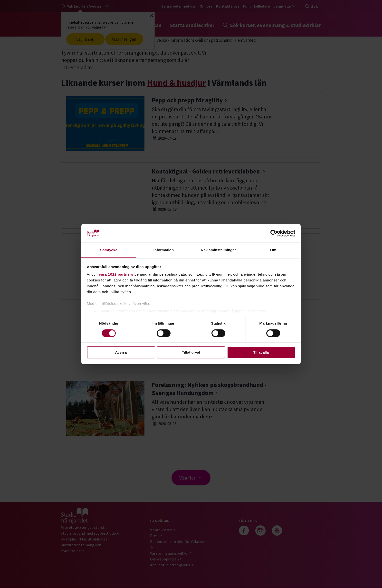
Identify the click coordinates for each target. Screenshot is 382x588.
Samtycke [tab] (109, 250)
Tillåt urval (191, 352)
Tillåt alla (261, 352)
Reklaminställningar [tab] (218, 250)
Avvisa (121, 352)
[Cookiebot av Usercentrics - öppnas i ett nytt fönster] (274, 233)
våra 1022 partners (116, 275)
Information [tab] (164, 250)
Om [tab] (273, 250)
